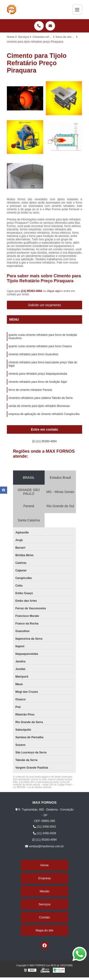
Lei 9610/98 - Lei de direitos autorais (32, 787)
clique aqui (54, 291)
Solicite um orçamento (44, 305)
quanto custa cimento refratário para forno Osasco (40, 346)
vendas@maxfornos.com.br (44, 846)
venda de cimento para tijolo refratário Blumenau (39, 406)
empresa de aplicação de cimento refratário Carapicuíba (44, 414)
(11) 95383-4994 (32, 291)
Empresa (44, 878)
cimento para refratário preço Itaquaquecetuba (38, 374)
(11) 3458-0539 (44, 833)
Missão (44, 891)
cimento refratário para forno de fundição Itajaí (38, 382)
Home (44, 865)
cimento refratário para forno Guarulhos (33, 354)
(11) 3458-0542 (44, 827)
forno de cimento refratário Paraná (30, 390)
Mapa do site (44, 930)
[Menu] (77, 9)
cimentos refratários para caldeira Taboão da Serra (41, 398)
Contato (45, 917)
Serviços (45, 904)
